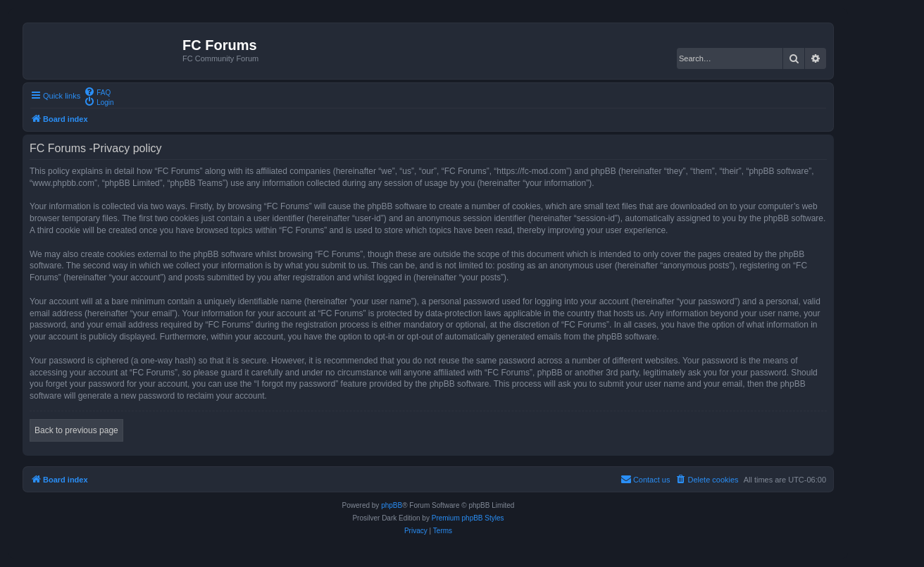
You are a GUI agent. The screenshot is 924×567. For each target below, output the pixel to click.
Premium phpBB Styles (468, 518)
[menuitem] (97, 92)
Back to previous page (76, 430)
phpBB (392, 505)
